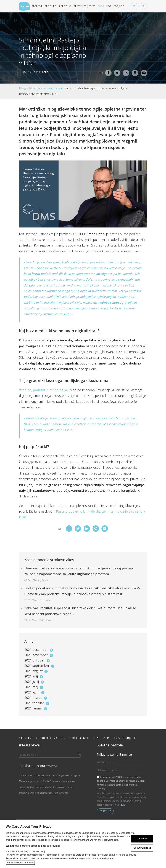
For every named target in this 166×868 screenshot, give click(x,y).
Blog (101, 6)
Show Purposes (142, 848)
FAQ (109, 6)
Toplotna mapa (39, 766)
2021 (39, 650)
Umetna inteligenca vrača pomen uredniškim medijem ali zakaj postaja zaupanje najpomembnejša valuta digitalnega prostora (79, 574)
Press (92, 6)
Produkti (51, 6)
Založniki (65, 6)
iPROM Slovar (30, 745)
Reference (80, 6)
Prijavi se (105, 811)
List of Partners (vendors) (20, 863)
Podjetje (119, 6)
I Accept (142, 839)
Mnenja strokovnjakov (46, 88)
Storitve (37, 6)
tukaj (124, 805)
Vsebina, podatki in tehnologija (43, 390)
